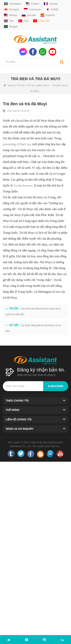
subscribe (56, 386)
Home (9, 85)
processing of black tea (17, 144)
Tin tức (21, 85)
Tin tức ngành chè (38, 85)
